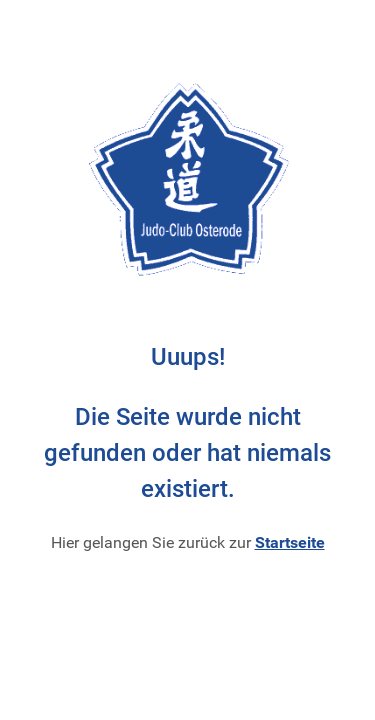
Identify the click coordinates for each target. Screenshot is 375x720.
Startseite (290, 542)
